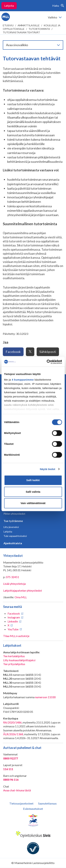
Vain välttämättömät (33, 503)
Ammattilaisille (29, 25)
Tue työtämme (13, 521)
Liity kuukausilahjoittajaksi (19, 660)
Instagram (14, 617)
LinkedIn (13, 621)
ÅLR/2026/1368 (13, 734)
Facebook (13, 352)
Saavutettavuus (47, 803)
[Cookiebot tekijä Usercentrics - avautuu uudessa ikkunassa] (47, 362)
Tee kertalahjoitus (14, 656)
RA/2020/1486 (12, 722)
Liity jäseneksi (11, 527)
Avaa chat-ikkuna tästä (17, 790)
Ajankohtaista (13, 543)
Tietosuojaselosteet (21, 803)
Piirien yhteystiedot (14, 514)
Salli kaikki (33, 480)
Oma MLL (21, 597)
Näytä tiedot (48, 469)
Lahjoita (9, 6)
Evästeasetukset (33, 809)
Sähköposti (48, 352)
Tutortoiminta (39, 29)
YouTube (13, 629)
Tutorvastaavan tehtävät (21, 32)
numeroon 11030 (45, 697)
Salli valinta (33, 492)
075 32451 (12, 577)
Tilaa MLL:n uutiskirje (16, 636)
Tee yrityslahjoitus (14, 664)
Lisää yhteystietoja (14, 584)
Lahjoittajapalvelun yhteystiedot (23, 590)
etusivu (8, 25)
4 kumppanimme (23, 380)
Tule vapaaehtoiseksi (15, 536)
